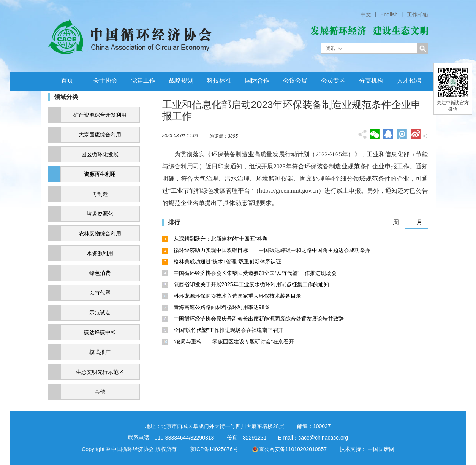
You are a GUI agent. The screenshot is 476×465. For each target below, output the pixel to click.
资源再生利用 (100, 174)
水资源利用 (100, 253)
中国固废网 (381, 449)
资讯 (331, 48)
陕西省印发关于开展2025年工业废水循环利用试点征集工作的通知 (251, 284)
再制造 (100, 194)
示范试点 (100, 313)
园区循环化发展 (100, 154)
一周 (393, 222)
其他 (100, 392)
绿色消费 (100, 273)
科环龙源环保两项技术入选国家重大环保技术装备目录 (237, 296)
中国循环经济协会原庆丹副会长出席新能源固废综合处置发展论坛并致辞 (259, 319)
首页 (67, 80)
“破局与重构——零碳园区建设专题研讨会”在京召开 (234, 341)
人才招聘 (409, 80)
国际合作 (257, 80)
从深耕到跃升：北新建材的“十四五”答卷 (221, 239)
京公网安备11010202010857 (293, 449)
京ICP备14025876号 (214, 449)
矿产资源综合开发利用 (100, 115)
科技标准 (219, 80)
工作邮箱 (417, 14)
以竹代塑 (100, 293)
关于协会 (105, 80)
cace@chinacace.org (323, 438)
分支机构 (371, 80)
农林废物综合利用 (100, 233)
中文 (366, 14)
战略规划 (181, 80)
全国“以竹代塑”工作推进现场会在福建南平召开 (229, 330)
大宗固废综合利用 (100, 135)
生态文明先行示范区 (100, 372)
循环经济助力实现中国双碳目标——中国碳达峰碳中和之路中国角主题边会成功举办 (272, 250)
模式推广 (100, 352)
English (389, 14)
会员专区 (333, 80)
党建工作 (143, 80)
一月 (416, 222)
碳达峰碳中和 (100, 332)
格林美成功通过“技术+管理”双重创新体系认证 (228, 262)
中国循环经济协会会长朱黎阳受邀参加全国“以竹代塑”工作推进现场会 (255, 273)
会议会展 (295, 80)
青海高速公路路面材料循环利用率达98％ (222, 307)
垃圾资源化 (100, 214)
